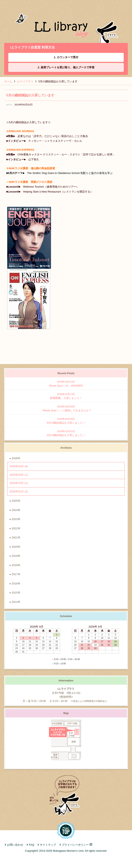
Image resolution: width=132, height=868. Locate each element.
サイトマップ (48, 845)
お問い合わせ (15, 845)
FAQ (32, 845)
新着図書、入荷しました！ (66, 396)
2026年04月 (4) (19, 466)
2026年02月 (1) (19, 483)
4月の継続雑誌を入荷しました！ (66, 421)
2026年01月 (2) (19, 491)
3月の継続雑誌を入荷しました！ (66, 433)
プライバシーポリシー (75, 845)
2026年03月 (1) (19, 475)
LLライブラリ (25, 81)
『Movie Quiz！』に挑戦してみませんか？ (66, 408)
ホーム (8, 81)
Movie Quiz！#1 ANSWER (66, 384)
